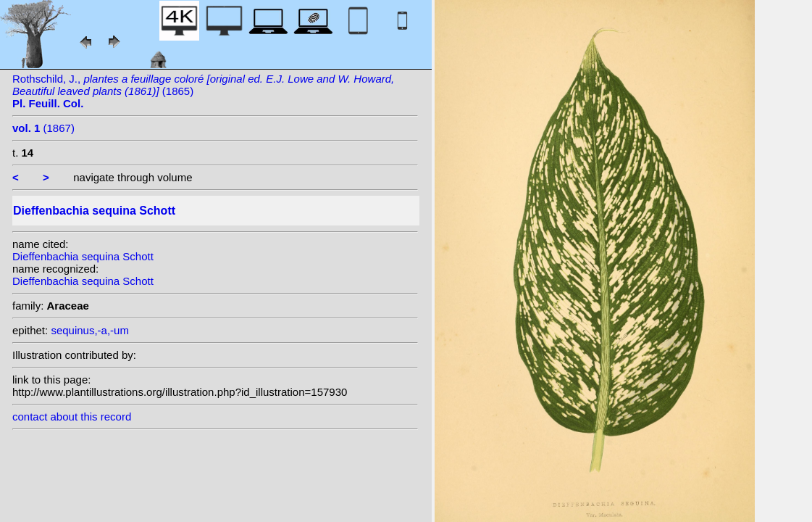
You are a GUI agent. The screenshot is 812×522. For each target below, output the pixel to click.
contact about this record (72, 417)
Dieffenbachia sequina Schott (83, 256)
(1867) (43, 128)
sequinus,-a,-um (90, 330)
